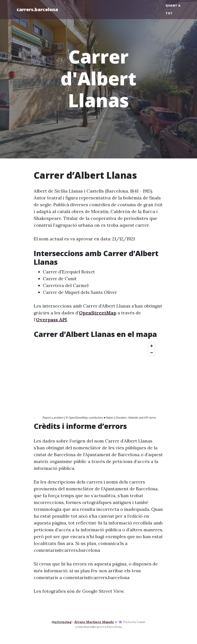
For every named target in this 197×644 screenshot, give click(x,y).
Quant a (173, 6)
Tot (169, 13)
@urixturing (61, 622)
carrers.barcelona (37, 9)
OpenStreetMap (98, 313)
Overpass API (51, 319)
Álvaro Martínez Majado (94, 622)
